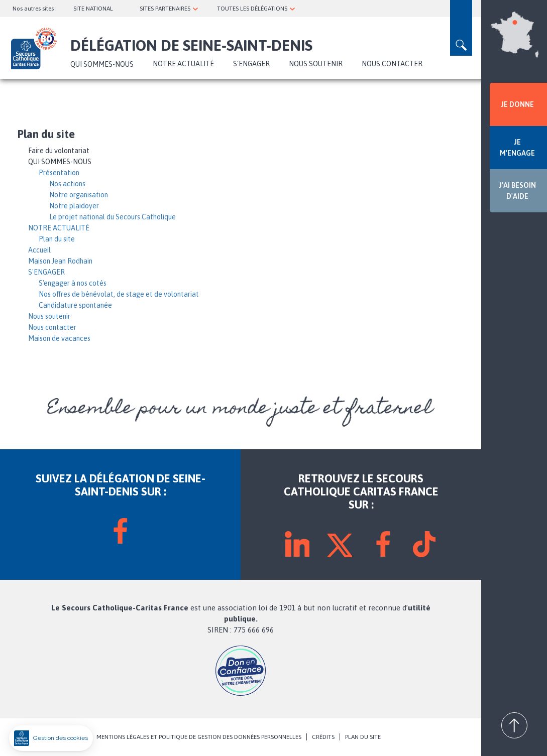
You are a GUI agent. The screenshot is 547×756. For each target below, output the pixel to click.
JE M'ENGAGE (517, 148)
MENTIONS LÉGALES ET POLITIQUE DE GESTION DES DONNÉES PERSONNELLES (199, 737)
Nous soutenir (316, 64)
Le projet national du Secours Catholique (113, 217)
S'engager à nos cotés (73, 283)
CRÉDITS (323, 737)
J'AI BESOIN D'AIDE (517, 191)
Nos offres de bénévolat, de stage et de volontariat (119, 294)
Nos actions (67, 184)
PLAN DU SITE (363, 737)
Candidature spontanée (75, 305)
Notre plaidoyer (74, 206)
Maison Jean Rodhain (60, 261)
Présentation (59, 173)
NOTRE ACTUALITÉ (183, 64)
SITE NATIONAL (93, 9)
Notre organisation (79, 195)
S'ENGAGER (251, 64)
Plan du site (57, 239)
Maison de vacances (59, 338)
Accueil (39, 250)
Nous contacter (392, 64)
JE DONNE (517, 104)
